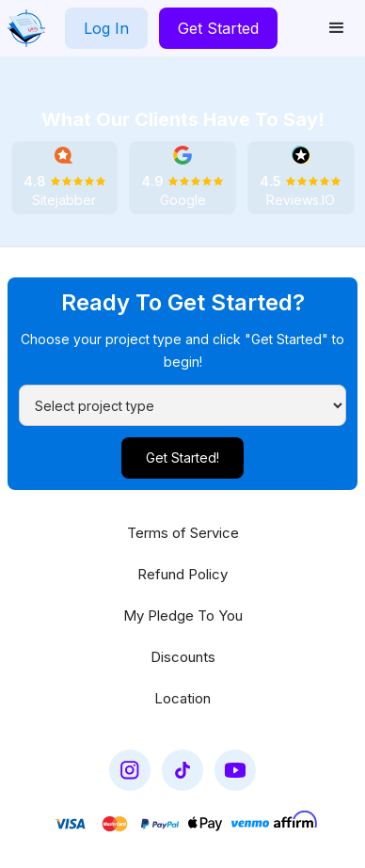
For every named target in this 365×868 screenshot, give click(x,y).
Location (182, 698)
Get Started (218, 28)
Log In (106, 28)
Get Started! (182, 458)
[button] (337, 28)
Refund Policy (182, 574)
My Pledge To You (183, 615)
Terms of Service (183, 533)
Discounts (183, 657)
